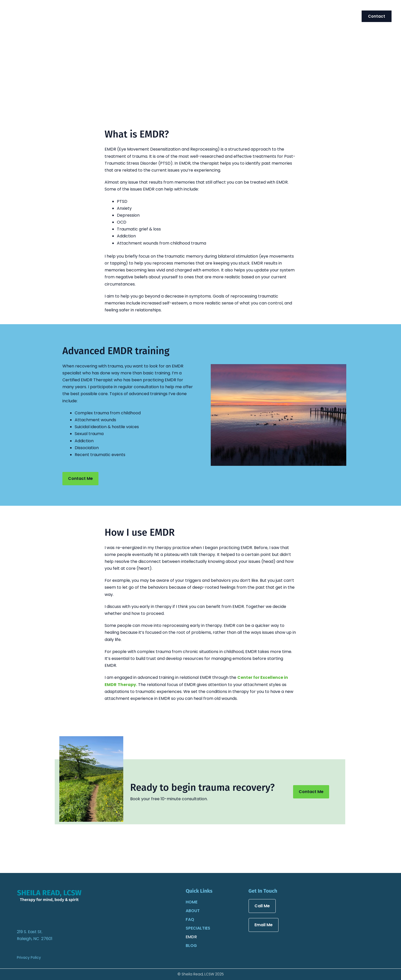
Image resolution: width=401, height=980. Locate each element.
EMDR (191, 937)
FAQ (190, 919)
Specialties (198, 928)
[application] (313, 16)
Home (192, 902)
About (193, 911)
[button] (377, 16)
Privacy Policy (29, 957)
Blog (191, 946)
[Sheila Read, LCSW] (37, 16)
